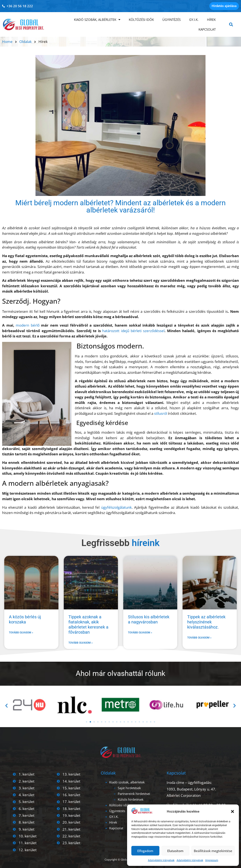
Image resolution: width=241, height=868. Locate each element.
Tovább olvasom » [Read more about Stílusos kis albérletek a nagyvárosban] (140, 633)
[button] (232, 811)
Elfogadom (145, 851)
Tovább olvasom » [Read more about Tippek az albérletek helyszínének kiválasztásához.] (199, 638)
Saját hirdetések (129, 788)
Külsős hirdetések (131, 799)
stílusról (161, 413)
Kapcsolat (207, 29)
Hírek (211, 20)
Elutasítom (175, 851)
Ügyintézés (172, 20)
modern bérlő (28, 325)
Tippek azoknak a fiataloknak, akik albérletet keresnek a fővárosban (88, 624)
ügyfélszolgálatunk (116, 507)
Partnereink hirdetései (134, 794)
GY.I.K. (194, 20)
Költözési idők (141, 20)
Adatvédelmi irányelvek (161, 860)
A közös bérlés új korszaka (25, 619)
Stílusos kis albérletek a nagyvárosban (149, 619)
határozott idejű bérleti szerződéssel (133, 331)
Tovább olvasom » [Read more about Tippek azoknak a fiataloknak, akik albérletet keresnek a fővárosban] (81, 643)
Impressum (212, 860)
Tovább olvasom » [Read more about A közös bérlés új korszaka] (21, 633)
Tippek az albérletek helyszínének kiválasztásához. (206, 622)
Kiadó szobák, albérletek (97, 20)
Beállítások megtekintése (213, 851)
